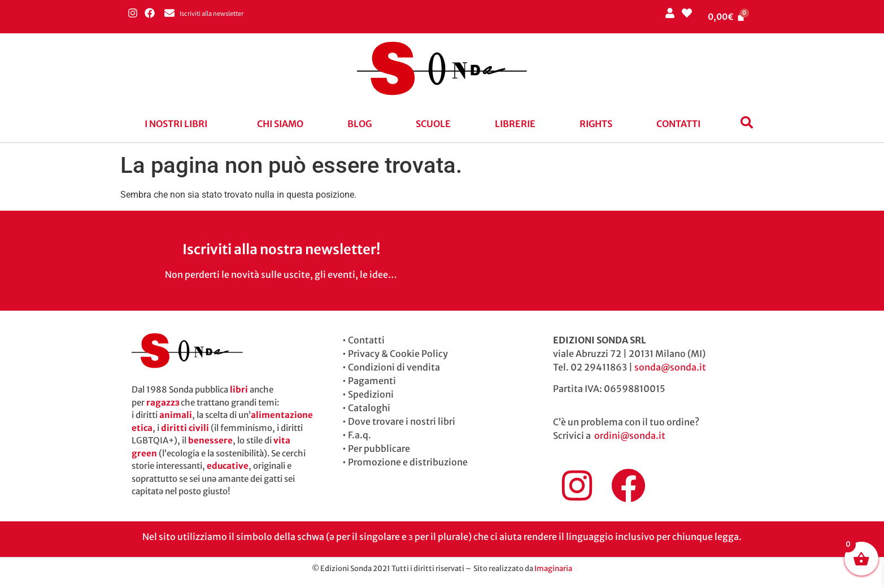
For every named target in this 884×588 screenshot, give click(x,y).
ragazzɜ (163, 402)
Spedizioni (371, 394)
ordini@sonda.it (630, 435)
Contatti (678, 124)
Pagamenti (372, 381)
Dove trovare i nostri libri (402, 421)
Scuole (433, 124)
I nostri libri (176, 124)
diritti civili (185, 428)
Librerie (515, 124)
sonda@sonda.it (670, 367)
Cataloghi (369, 408)
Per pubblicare (379, 448)
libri (239, 389)
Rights (596, 124)
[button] (179, 124)
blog (360, 124)
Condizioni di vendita (394, 367)
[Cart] (726, 17)
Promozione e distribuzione (408, 462)
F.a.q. (360, 435)
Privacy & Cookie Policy (398, 354)
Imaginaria (553, 569)
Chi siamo (280, 124)
